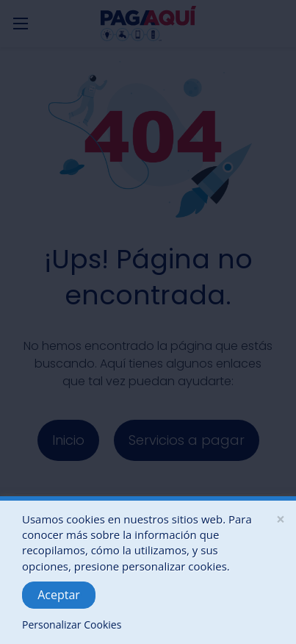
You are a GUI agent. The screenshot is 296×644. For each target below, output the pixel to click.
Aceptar (59, 595)
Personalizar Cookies (72, 625)
